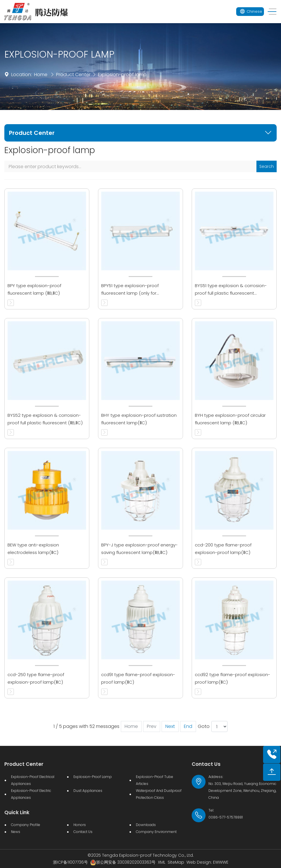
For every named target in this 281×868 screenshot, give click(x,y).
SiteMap (176, 862)
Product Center (73, 75)
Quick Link (17, 812)
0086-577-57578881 (226, 817)
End (188, 726)
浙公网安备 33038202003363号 (123, 862)
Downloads (146, 825)
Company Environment (156, 832)
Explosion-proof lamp (122, 75)
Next (170, 726)
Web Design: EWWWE (207, 862)
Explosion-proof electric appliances (31, 794)
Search (267, 166)
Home (41, 75)
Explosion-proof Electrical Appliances (33, 780)
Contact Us (83, 832)
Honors (80, 825)
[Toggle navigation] (270, 12)
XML (162, 862)
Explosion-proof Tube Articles (155, 780)
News (16, 832)
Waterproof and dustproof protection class (159, 794)
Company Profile (26, 825)
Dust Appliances (88, 791)
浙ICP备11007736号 (70, 862)
